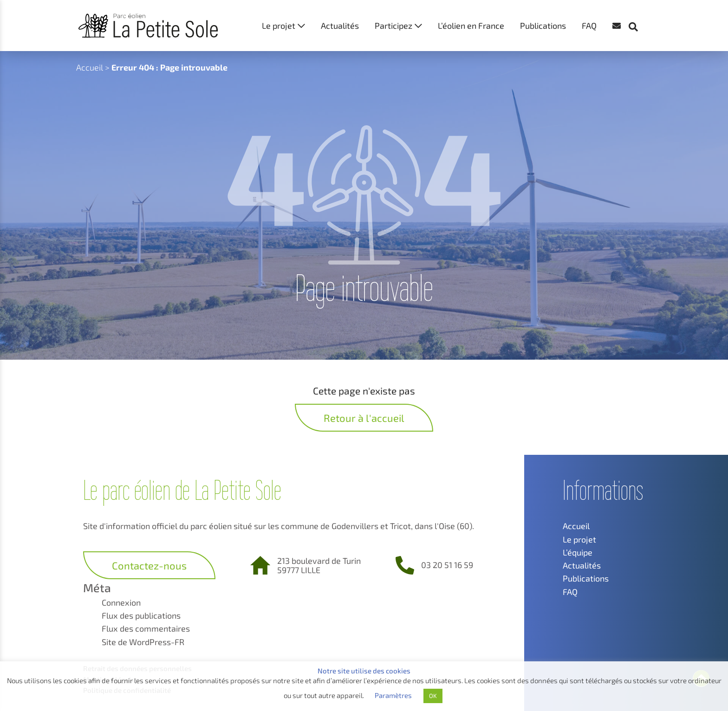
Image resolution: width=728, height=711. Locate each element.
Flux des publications (141, 615)
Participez (393, 26)
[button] (638, 9)
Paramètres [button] (393, 695)
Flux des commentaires (146, 628)
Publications (543, 26)
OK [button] (433, 696)
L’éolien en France (471, 26)
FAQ (589, 26)
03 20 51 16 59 (447, 565)
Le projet (279, 26)
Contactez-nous (149, 565)
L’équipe (578, 552)
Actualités (340, 26)
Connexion (121, 602)
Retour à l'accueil (364, 418)
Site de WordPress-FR (143, 642)
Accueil (90, 67)
